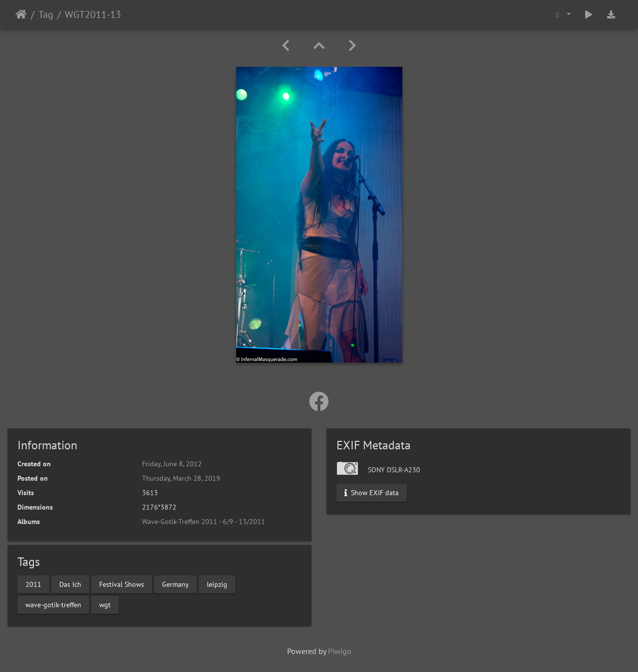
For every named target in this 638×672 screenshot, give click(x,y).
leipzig (217, 584)
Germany (175, 584)
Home (21, 14)
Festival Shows (122, 584)
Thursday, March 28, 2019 (181, 478)
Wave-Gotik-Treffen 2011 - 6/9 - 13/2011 (204, 522)
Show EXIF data (372, 493)
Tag (46, 14)
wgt (105, 604)
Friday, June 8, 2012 (172, 464)
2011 (33, 584)
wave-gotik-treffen (53, 604)
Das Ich (70, 584)
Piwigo (340, 651)
